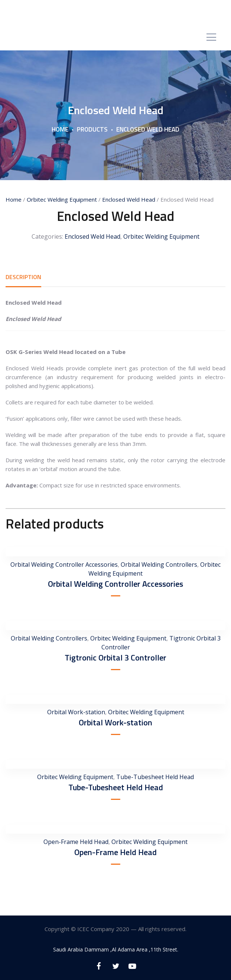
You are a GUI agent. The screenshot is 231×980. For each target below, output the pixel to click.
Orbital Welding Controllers (159, 565)
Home (60, 129)
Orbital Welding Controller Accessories (64, 565)
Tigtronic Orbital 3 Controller (115, 658)
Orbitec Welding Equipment (62, 199)
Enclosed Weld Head (129, 199)
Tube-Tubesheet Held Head (155, 777)
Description (23, 277)
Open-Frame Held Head (76, 842)
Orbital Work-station (76, 712)
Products (92, 129)
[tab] (23, 277)
